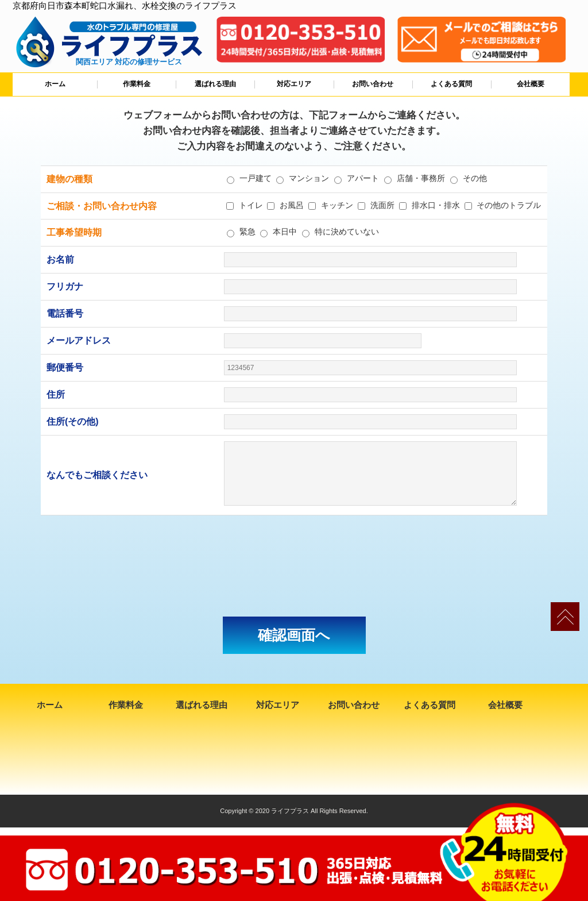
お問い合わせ (373, 84)
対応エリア (294, 84)
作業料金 (137, 84)
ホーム (55, 84)
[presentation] (294, 566)
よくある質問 (451, 84)
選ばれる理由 (215, 84)
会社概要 (531, 84)
